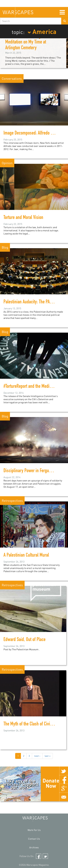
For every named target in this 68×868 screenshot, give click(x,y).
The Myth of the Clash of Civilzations (33, 724)
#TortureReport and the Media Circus (33, 387)
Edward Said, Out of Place (24, 640)
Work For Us (34, 830)
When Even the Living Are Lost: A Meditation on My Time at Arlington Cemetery (32, 42)
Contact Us (34, 839)
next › (37, 756)
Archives (34, 847)
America (42, 31)
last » (48, 756)
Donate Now (51, 783)
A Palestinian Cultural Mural (26, 556)
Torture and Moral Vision (23, 218)
